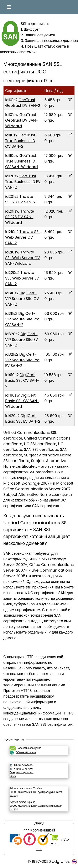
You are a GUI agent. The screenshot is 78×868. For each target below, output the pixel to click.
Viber (13, 776)
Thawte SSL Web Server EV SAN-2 (22, 278)
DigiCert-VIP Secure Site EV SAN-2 (22, 340)
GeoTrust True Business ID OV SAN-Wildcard (22, 161)
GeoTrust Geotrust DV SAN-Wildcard (22, 120)
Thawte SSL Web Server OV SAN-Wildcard (23, 258)
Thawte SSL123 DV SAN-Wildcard (20, 217)
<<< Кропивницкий (39, 830)
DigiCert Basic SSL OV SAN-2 (22, 380)
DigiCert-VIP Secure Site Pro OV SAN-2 (22, 319)
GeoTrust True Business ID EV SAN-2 (23, 182)
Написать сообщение (29, 748)
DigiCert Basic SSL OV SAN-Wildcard (22, 401)
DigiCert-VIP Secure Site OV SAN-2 (22, 299)
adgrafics (61, 861)
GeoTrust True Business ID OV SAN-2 (20, 141)
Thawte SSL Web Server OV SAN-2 (23, 237)
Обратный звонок (26, 752)
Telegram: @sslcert (21, 772)
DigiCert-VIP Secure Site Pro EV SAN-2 (22, 360)
